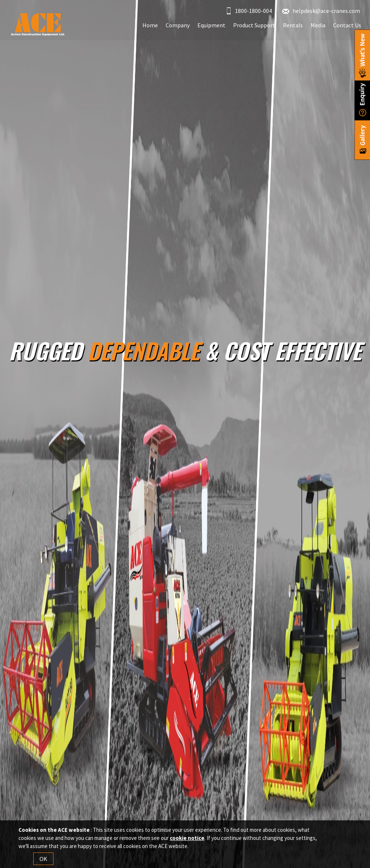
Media (318, 25)
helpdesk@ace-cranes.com (321, 11)
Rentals (293, 25)
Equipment (211, 25)
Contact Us (347, 25)
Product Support (254, 25)
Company (178, 25)
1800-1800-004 (249, 11)
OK (43, 859)
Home (150, 25)
